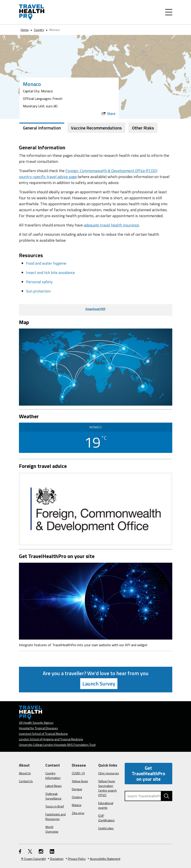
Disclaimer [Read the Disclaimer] (56, 859)
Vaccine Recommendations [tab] (96, 128)
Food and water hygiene (46, 263)
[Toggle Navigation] (169, 12)
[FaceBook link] (20, 851)
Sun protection (38, 291)
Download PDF (95, 309)
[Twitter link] (30, 851)
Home (25, 30)
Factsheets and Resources (56, 817)
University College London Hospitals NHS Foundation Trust (57, 745)
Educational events (106, 805)
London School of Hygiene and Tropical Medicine (51, 739)
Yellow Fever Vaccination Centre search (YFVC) (108, 788)
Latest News (54, 786)
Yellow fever (80, 781)
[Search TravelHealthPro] (148, 796)
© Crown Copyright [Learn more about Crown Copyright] (33, 859)
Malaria (77, 805)
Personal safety (39, 282)
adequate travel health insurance (111, 225)
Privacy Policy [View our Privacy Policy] (76, 859)
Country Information (53, 775)
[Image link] (96, 601)
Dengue (77, 789)
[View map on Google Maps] (96, 367)
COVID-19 (78, 773)
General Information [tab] (42, 128)
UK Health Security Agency (36, 723)
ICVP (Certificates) (106, 818)
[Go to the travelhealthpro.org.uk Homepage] (32, 12)
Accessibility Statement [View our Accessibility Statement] (104, 859)
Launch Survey (99, 684)
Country (39, 30)
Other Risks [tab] (143, 128)
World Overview (52, 829)
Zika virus (78, 813)
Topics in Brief (55, 806)
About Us (25, 773)
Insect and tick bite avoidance (50, 273)
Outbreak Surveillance (53, 796)
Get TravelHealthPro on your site (148, 773)
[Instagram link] (41, 851)
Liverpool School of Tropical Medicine (43, 734)
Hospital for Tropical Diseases (38, 728)
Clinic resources (109, 773)
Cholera (77, 797)
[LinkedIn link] (52, 851)
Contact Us (26, 781)
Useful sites (106, 828)
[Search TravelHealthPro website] (167, 796)
